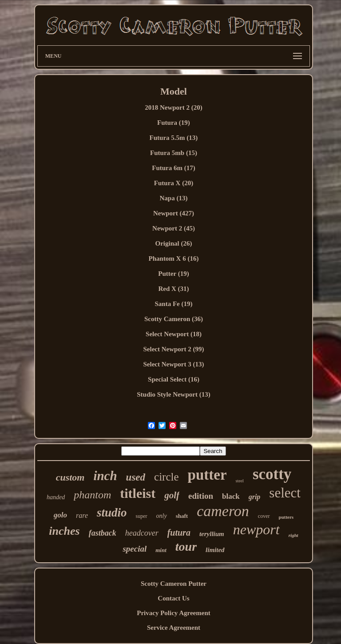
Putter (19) (173, 274)
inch (105, 476)
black (231, 496)
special (135, 549)
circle (167, 477)
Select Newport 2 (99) (173, 349)
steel (240, 481)
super (142, 516)
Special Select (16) (174, 379)
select (285, 493)
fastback (103, 533)
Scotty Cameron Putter (174, 584)
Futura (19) (174, 123)
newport (256, 529)
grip (255, 497)
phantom (92, 495)
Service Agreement (174, 628)
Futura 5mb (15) (174, 153)
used (136, 477)
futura (179, 533)
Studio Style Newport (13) (173, 394)
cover (264, 516)
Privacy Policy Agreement (174, 613)
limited (215, 550)
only (162, 516)
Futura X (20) (174, 183)
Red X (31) (173, 289)
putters (286, 517)
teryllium (212, 534)
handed (56, 497)
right (293, 535)
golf (172, 495)
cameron (223, 511)
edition (201, 496)
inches (64, 531)
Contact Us (173, 598)
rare (82, 515)
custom (70, 477)
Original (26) (174, 243)
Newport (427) (174, 213)
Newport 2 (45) (174, 228)
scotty (272, 474)
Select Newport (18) (174, 334)
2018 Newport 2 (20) (174, 107)
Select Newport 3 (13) (173, 364)
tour (186, 547)
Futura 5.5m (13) (174, 138)
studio (112, 513)
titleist (138, 493)
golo (60, 515)
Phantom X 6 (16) (174, 258)
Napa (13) (174, 198)
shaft (182, 516)
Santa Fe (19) (173, 304)
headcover (142, 533)
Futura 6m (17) (174, 168)
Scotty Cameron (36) (174, 319)
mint (161, 550)
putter (207, 475)
